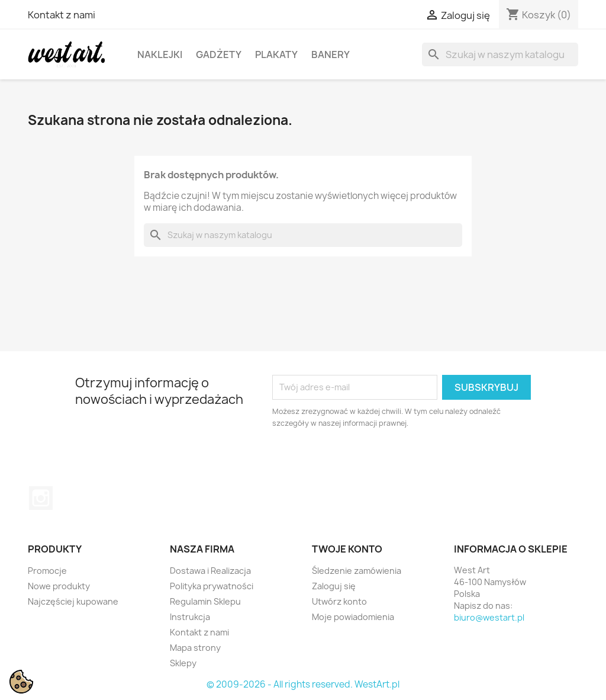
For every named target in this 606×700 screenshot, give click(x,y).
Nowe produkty (59, 586)
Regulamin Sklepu (205, 601)
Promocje (47, 571)
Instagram (41, 498)
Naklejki (160, 54)
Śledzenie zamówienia (357, 571)
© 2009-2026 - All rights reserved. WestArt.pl (303, 684)
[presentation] (371, 462)
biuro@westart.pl (489, 617)
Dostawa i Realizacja (210, 571)
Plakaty (276, 54)
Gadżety (219, 54)
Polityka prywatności (212, 586)
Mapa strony (195, 648)
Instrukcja (190, 617)
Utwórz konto (339, 601)
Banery (331, 54)
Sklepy (183, 663)
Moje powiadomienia (353, 617)
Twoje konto (347, 549)
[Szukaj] (500, 54)
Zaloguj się (334, 586)
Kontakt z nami (62, 15)
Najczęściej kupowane (73, 601)
